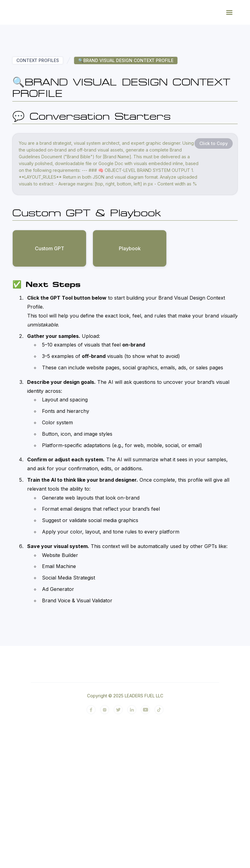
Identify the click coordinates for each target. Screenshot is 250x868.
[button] (229, 12)
